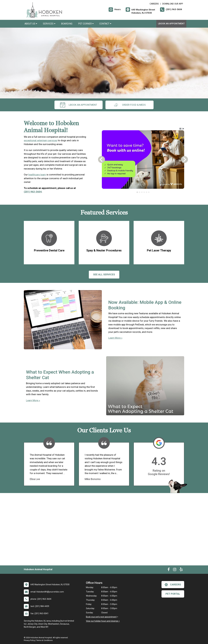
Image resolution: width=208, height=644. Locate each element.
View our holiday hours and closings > (103, 621)
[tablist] (143, 192)
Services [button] (49, 24)
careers (173, 585)
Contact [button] (105, 24)
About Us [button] (31, 24)
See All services (104, 274)
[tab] (137, 192)
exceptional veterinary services (41, 140)
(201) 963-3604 (33, 192)
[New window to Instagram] (175, 570)
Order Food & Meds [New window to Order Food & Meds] (129, 105)
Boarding (67, 24)
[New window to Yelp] (181, 570)
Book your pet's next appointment (101, 617)
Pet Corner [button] (86, 24)
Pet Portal (173, 594)
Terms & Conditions (44, 640)
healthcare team (37, 175)
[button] (180, 129)
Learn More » (115, 338)
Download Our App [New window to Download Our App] (173, 4)
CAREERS (154, 4)
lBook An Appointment (171, 24)
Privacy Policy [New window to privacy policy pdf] (29, 640)
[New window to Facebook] (169, 570)
